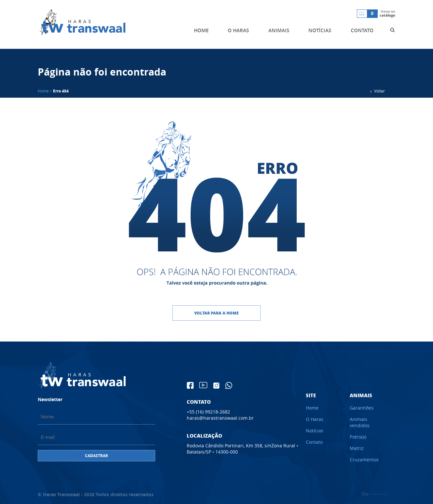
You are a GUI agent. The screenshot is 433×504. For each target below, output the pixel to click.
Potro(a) (358, 437)
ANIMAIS (279, 30)
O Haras (315, 419)
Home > (45, 91)
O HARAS (238, 30)
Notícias (315, 431)
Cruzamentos (364, 460)
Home (312, 408)
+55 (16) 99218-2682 (208, 412)
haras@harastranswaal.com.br (220, 418)
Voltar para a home (216, 313)
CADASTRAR (96, 456)
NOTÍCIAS (320, 30)
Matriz (357, 448)
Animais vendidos (360, 422)
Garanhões (362, 408)
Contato (314, 442)
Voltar (376, 91)
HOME (201, 30)
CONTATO (362, 30)
